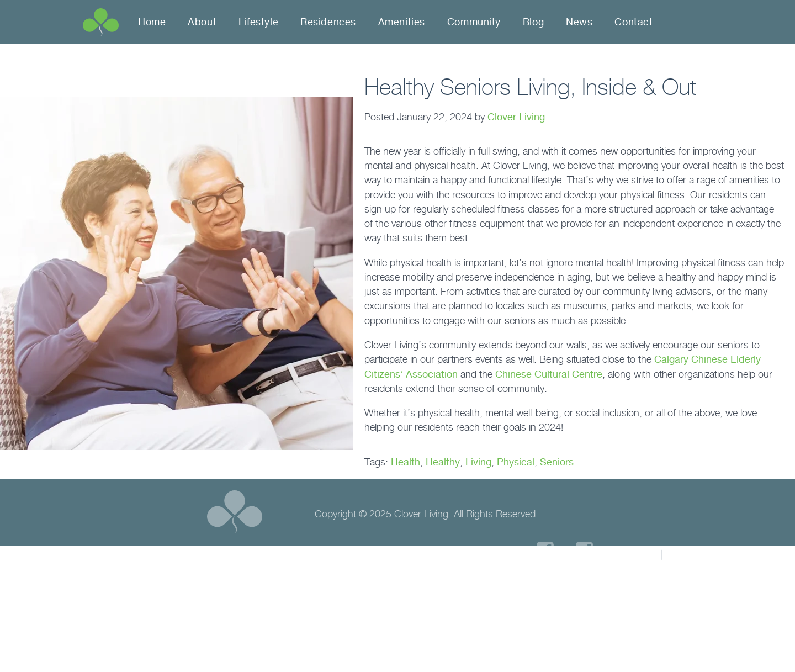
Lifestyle (258, 22)
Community (474, 22)
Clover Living (516, 117)
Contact (634, 22)
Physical (516, 462)
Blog (533, 22)
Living (478, 462)
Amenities (402, 22)
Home (152, 22)
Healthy (443, 462)
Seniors (557, 462)
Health (406, 462)
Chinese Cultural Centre (549, 374)
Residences (328, 22)
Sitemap (693, 554)
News (579, 22)
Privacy (632, 554)
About (202, 22)
